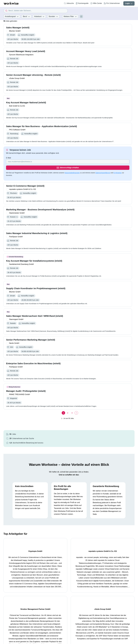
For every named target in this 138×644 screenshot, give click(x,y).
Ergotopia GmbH (18, 549)
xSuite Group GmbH (120, 549)
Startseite (7, 600)
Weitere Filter (70, 16)
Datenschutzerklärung (24, 179)
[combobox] (36, 11)
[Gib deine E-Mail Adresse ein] (33, 171)
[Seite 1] (42, 434)
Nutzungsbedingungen (72, 177)
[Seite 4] (51, 434)
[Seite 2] (46, 434)
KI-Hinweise (38, 179)
